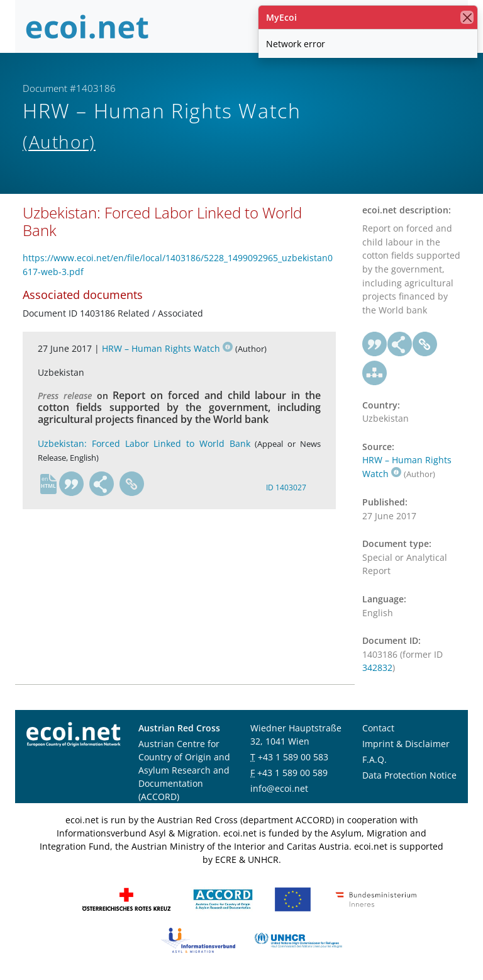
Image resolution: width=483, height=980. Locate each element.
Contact (378, 728)
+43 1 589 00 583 (293, 757)
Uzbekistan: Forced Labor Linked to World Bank (144, 443)
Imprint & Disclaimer (406, 744)
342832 (377, 667)
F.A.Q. (375, 759)
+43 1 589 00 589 (292, 773)
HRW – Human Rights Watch (167, 348)
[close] (467, 17)
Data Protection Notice (409, 775)
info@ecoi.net (279, 788)
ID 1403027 (286, 487)
